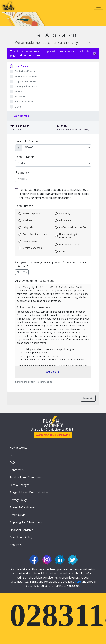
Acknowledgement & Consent (35, 281)
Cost (13, 455)
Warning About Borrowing (53, 435)
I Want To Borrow (27, 141)
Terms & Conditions (22, 507)
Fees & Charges (20, 485)
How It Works (18, 448)
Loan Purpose (24, 206)
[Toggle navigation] (99, 6)
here (78, 582)
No (19, 272)
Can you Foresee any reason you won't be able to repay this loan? (51, 264)
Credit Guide (18, 515)
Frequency (22, 172)
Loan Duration (25, 157)
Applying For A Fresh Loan (26, 522)
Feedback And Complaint (25, 477)
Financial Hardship (21, 530)
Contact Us (17, 470)
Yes (25, 272)
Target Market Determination (29, 492)
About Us (16, 545)
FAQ (12, 463)
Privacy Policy (18, 500)
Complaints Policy (21, 537)
